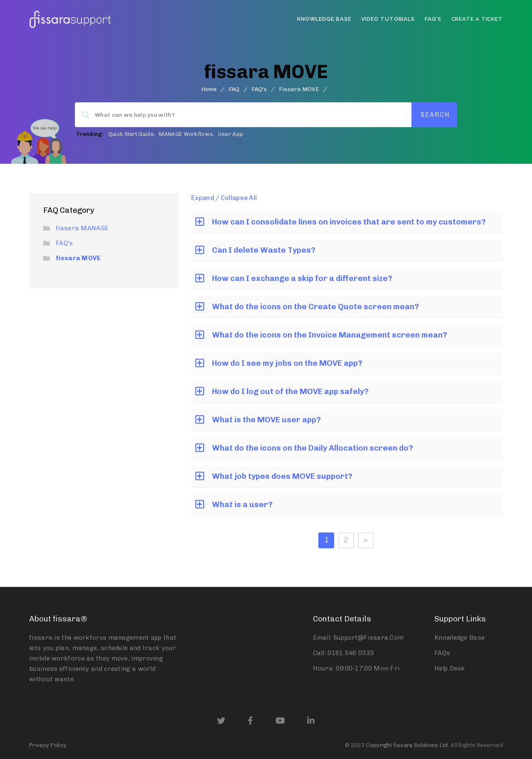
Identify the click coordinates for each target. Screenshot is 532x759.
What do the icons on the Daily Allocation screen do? (313, 448)
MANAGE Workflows (186, 134)
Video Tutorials (388, 19)
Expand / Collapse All (224, 198)
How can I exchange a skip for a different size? (302, 278)
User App (231, 134)
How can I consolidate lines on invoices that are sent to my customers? (349, 222)
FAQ (234, 89)
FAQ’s (433, 19)
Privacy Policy (48, 745)
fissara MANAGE (82, 228)
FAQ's (259, 89)
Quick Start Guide (131, 134)
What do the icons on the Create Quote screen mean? (315, 307)
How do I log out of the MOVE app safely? (290, 391)
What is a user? (242, 504)
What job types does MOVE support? (282, 476)
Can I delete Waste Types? (264, 250)
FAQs (442, 653)
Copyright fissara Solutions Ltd (407, 745)
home (209, 89)
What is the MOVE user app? (266, 420)
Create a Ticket (477, 19)
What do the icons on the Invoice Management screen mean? (330, 335)
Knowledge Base (324, 19)
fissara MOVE (78, 258)
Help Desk (450, 668)
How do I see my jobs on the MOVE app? (287, 363)
